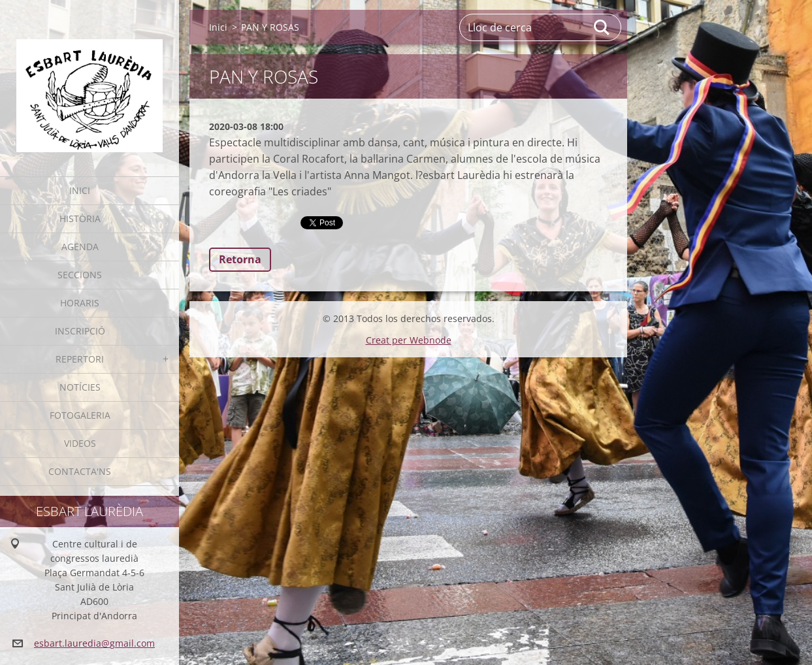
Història (80, 219)
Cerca (602, 27)
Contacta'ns (80, 471)
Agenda (80, 247)
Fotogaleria (80, 415)
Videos (80, 443)
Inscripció (80, 331)
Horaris (80, 303)
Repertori (80, 359)
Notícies (80, 387)
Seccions (80, 275)
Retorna (240, 259)
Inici (80, 190)
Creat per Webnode (409, 340)
